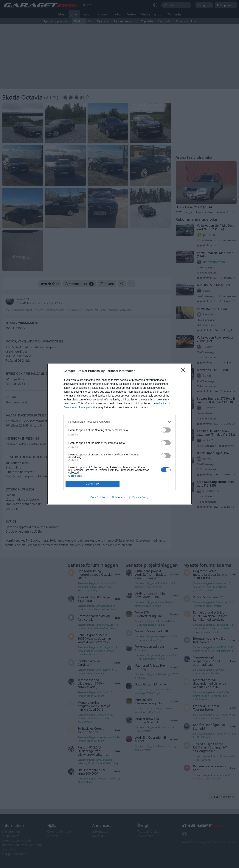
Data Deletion (98, 497)
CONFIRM (93, 484)
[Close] (184, 371)
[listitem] (119, 422)
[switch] (166, 430)
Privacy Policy (141, 497)
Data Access (119, 497)
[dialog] (119, 434)
